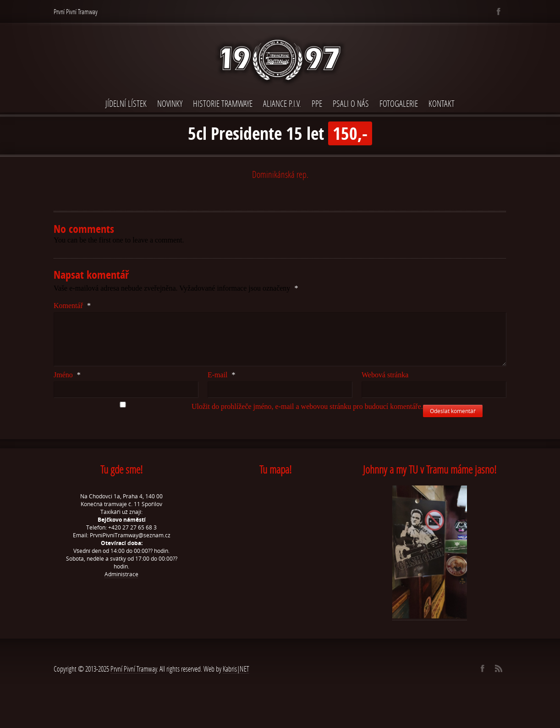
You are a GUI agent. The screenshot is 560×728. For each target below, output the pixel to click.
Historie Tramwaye (223, 103)
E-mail (222, 375)
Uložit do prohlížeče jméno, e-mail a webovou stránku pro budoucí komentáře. (307, 406)
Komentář (72, 306)
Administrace (121, 574)
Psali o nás (351, 103)
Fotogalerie (399, 103)
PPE (317, 103)
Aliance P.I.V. (282, 103)
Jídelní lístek (126, 103)
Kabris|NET (236, 669)
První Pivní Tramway (134, 669)
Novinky (170, 103)
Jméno (67, 375)
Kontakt (442, 103)
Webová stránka (385, 375)
